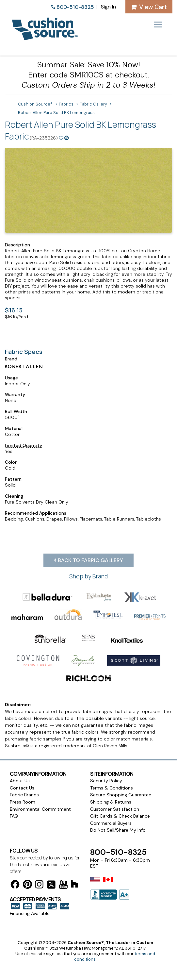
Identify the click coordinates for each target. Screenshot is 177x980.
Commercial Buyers (111, 823)
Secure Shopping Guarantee (121, 795)
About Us (20, 781)
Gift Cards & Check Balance (120, 816)
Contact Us (22, 788)
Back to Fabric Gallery (88, 560)
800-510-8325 (75, 7)
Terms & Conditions (112, 788)
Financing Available (30, 913)
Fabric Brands (24, 795)
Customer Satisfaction (115, 809)
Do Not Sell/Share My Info (118, 830)
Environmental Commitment (40, 809)
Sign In (108, 7)
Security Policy (106, 781)
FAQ (14, 816)
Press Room (23, 802)
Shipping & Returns (111, 802)
